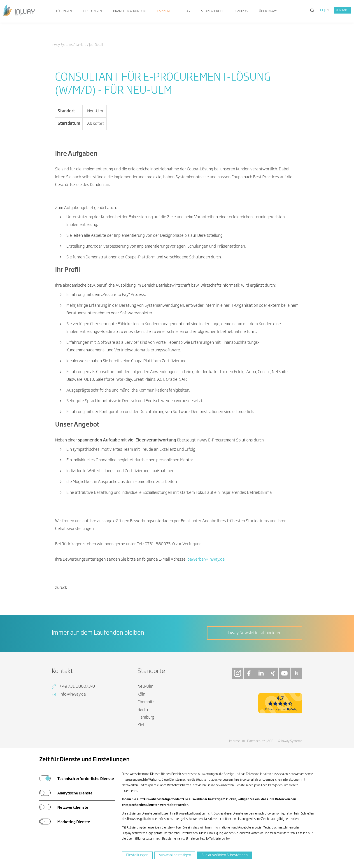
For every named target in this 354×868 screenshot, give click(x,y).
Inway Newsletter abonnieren (255, 633)
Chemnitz (146, 702)
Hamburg (146, 717)
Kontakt (342, 10)
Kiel (141, 725)
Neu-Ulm (145, 687)
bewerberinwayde (206, 559)
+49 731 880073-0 (77, 687)
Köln (141, 694)
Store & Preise (213, 11)
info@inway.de (73, 694)
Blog (186, 11)
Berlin (143, 710)
